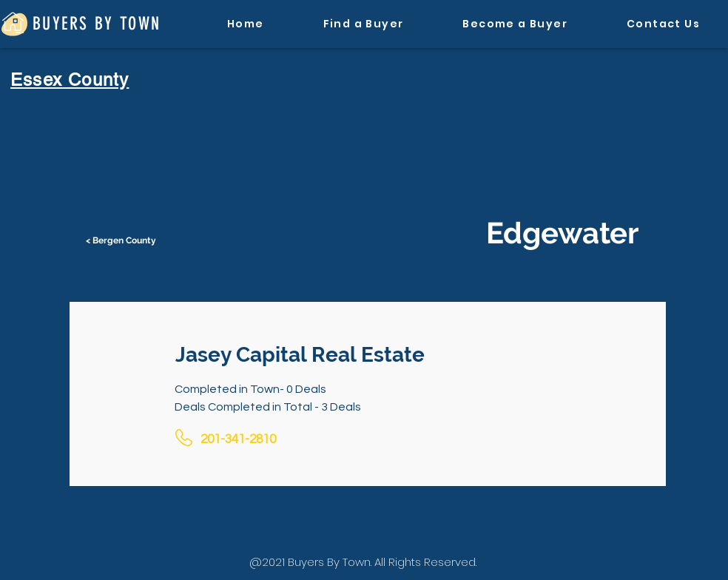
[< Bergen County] (122, 240)
